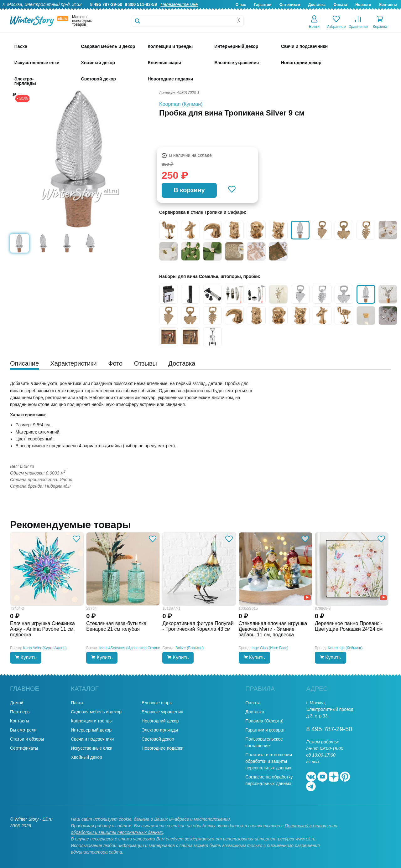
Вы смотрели (23, 730)
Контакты (388, 5)
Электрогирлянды (160, 730)
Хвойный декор (86, 757)
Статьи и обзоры (27, 739)
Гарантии (263, 5)
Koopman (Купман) (181, 104)
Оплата (340, 5)
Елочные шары (157, 703)
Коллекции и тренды (92, 721)
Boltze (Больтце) (190, 648)
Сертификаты (24, 748)
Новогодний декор (160, 721)
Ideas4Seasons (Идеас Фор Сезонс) (130, 648)
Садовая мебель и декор (96, 712)
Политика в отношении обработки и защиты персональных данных (269, 761)
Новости (363, 5)
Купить (26, 657)
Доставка (317, 5)
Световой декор (158, 739)
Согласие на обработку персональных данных (269, 780)
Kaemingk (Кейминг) (345, 648)
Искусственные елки (91, 748)
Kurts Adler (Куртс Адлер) (45, 648)
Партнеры (20, 712)
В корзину (189, 190)
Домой (17, 703)
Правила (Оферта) (264, 721)
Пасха (77, 703)
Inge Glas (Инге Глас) (270, 648)
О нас (241, 5)
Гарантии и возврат (265, 730)
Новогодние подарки (162, 748)
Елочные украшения (162, 712)
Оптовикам (290, 5)
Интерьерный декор (91, 730)
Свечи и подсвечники (92, 739)
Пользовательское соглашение (264, 742)
